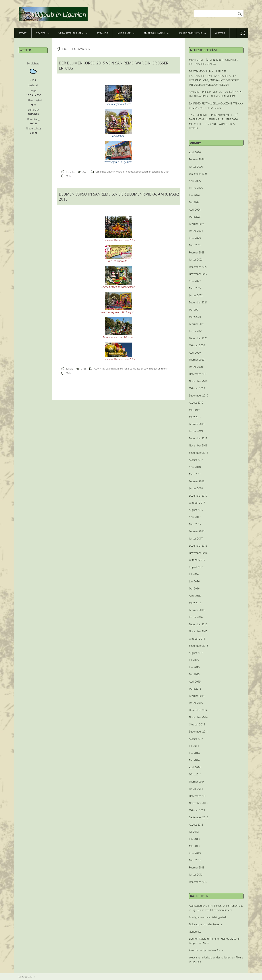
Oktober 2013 (197, 810)
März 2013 (195, 860)
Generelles (101, 172)
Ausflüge (126, 33)
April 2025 (195, 181)
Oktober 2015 (197, 639)
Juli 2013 (194, 832)
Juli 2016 (194, 574)
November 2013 (198, 803)
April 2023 (195, 238)
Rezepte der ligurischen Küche (206, 950)
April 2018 (195, 467)
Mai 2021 (194, 310)
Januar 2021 (196, 331)
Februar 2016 (197, 610)
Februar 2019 (197, 424)
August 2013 (196, 825)
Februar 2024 (197, 224)
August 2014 (196, 739)
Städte (43, 33)
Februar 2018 (197, 481)
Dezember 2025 (198, 174)
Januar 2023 (196, 260)
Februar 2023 (197, 252)
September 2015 (199, 646)
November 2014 (198, 717)
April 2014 (195, 767)
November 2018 (198, 445)
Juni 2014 (194, 753)
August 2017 (196, 510)
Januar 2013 (196, 875)
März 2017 (195, 524)
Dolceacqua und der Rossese (206, 924)
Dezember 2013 (198, 796)
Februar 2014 (197, 782)
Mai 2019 (194, 410)
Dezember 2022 (198, 267)
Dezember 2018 (198, 438)
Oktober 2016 (197, 560)
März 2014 (195, 774)
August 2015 (196, 653)
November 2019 (198, 381)
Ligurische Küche (192, 33)
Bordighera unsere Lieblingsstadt (208, 917)
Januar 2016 (196, 617)
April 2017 (195, 517)
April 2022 (195, 281)
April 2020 (195, 353)
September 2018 (199, 453)
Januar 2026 (196, 167)
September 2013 (199, 817)
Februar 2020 (197, 360)
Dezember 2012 (198, 882)
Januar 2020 (196, 367)
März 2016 (195, 603)
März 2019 (195, 417)
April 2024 (195, 210)
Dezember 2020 (198, 338)
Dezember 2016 (198, 546)
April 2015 (195, 682)
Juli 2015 (194, 660)
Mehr (69, 176)
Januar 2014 (196, 789)
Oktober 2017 (197, 503)
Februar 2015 (197, 696)
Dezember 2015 (198, 624)
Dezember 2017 (198, 496)
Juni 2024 (194, 195)
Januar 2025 (196, 188)
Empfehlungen (156, 33)
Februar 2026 (197, 159)
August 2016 (196, 567)
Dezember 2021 (198, 302)
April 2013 (195, 853)
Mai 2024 (194, 202)
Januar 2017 (196, 539)
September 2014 (199, 732)
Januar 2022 (196, 295)
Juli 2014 (194, 746)
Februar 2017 (197, 531)
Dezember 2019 (198, 374)
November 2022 (198, 274)
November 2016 (198, 553)
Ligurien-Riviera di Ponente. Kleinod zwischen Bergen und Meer (138, 172)
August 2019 (196, 403)
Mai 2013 (194, 846)
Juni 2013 (194, 839)
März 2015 (195, 689)
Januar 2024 (196, 231)
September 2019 (199, 395)
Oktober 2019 (197, 388)
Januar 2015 (196, 703)
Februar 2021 (197, 324)
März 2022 (195, 288)
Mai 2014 (194, 760)
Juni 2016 (194, 581)
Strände (102, 33)
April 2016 (195, 596)
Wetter (220, 33)
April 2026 (195, 152)
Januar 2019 (196, 431)
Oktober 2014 (197, 724)
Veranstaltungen (73, 33)
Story (23, 33)
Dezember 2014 (198, 710)
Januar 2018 (196, 488)
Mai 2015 (194, 674)
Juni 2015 (194, 667)
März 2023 (195, 245)
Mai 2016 (194, 588)
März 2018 (195, 474)
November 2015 (198, 631)
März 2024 (195, 217)
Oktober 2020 (197, 345)
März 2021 (195, 317)
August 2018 (196, 460)
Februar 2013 (197, 867)
